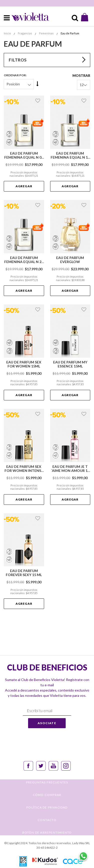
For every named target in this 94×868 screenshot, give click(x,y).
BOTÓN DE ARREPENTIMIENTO (47, 832)
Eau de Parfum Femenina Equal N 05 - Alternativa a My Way (24, 155)
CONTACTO (47, 820)
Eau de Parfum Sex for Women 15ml (24, 364)
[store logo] (27, 17)
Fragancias (25, 33)
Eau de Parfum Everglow (70, 260)
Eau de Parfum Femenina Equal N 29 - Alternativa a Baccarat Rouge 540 (24, 260)
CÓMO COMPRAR (47, 795)
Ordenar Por (15, 75)
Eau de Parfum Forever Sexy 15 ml (24, 573)
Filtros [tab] (18, 60)
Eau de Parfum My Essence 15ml (70, 364)
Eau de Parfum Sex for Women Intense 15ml (24, 469)
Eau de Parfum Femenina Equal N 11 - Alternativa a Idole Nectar (70, 155)
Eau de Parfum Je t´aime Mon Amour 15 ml (70, 469)
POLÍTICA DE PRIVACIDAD (47, 807)
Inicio (8, 33)
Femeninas (47, 33)
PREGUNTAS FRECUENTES (47, 782)
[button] (38, 101)
